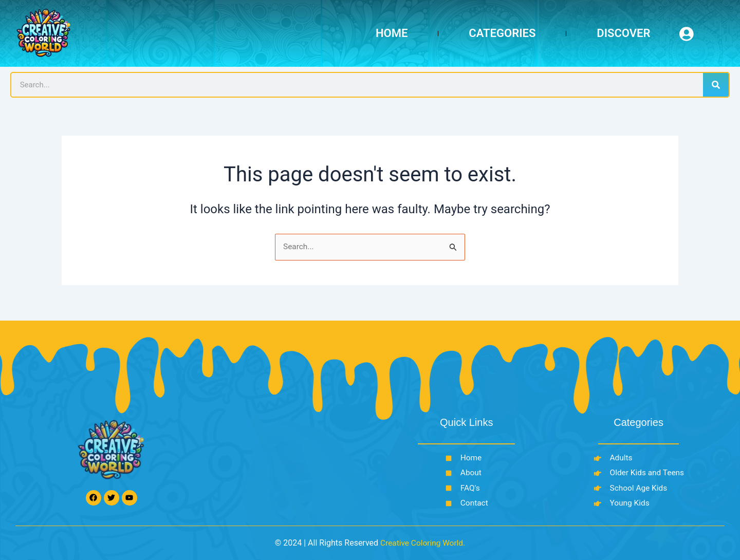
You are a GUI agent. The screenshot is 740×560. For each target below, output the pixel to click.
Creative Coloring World (422, 543)
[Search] (716, 85)
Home (392, 33)
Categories (502, 33)
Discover (623, 33)
